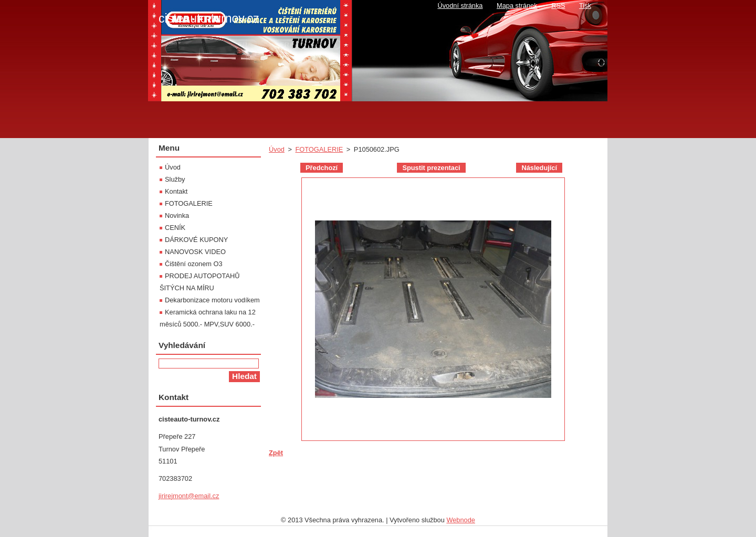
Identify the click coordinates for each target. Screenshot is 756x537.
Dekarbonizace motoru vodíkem (212, 300)
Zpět (276, 453)
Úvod (277, 149)
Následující (539, 168)
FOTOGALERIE (319, 149)
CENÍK (175, 228)
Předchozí (322, 168)
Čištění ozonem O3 (194, 264)
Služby (175, 179)
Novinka (177, 215)
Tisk (585, 6)
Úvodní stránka (460, 6)
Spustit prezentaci (431, 168)
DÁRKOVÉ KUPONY (196, 240)
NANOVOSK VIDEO (195, 252)
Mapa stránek (517, 6)
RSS (558, 6)
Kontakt (176, 191)
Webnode (461, 520)
